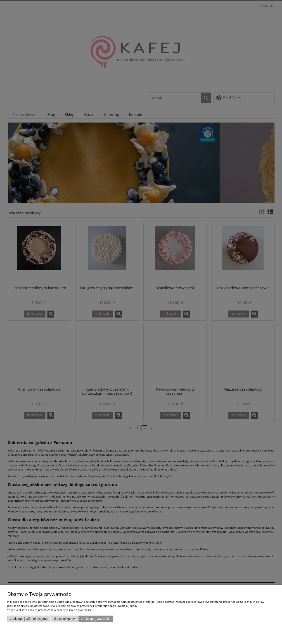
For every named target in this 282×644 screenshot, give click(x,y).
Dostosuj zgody (64, 619)
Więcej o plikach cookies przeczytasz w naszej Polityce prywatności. (49, 610)
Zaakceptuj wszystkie (96, 619)
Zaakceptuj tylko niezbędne (29, 619)
